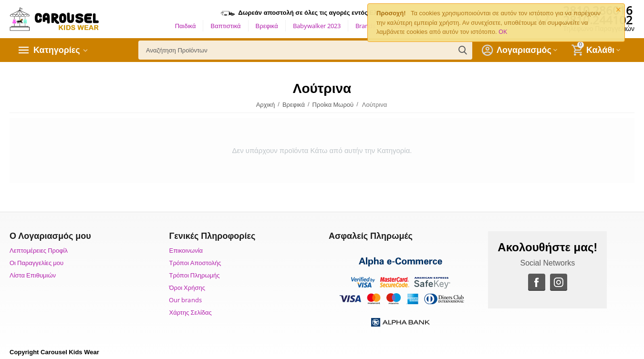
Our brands (185, 300)
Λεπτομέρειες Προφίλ (39, 250)
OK (503, 31)
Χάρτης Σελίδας (190, 312)
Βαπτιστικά (225, 26)
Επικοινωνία (186, 250)
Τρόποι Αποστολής (195, 263)
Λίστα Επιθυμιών (33, 275)
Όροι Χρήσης (187, 287)
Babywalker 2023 (317, 26)
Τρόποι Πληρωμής (194, 275)
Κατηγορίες (57, 50)
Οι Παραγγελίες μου (36, 263)
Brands (365, 26)
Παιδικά (186, 26)
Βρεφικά (267, 26)
